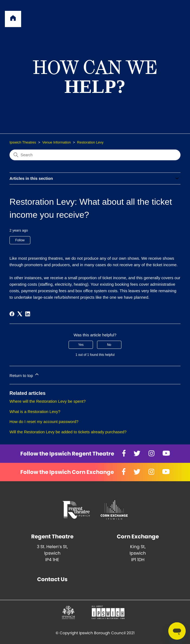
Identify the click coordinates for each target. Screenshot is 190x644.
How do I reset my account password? (44, 422)
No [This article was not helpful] (109, 345)
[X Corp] (20, 314)
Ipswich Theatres (23, 142)
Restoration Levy (90, 142)
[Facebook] (12, 314)
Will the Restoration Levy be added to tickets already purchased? (68, 432)
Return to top (25, 375)
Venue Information (57, 142)
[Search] (95, 155)
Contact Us (52, 579)
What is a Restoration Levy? (35, 412)
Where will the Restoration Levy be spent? (48, 401)
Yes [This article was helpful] (81, 345)
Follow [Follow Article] (20, 240)
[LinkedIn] (28, 314)
